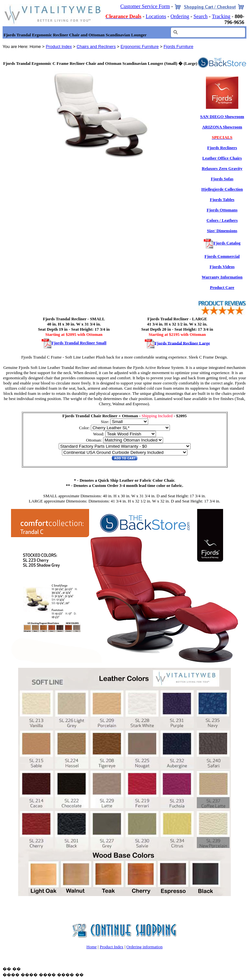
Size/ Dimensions (222, 231)
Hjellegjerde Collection (222, 189)
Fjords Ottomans (222, 210)
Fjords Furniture (178, 47)
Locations (156, 16)
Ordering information (145, 947)
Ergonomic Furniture (140, 47)
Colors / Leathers (222, 220)
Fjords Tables (222, 200)
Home (92, 947)
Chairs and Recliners (96, 47)
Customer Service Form (145, 6)
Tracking (221, 16)
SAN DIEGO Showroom (222, 117)
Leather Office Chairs (222, 158)
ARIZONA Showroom (222, 127)
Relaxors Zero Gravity (222, 168)
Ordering (180, 16)
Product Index (59, 47)
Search (201, 16)
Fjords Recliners (222, 148)
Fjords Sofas (222, 179)
